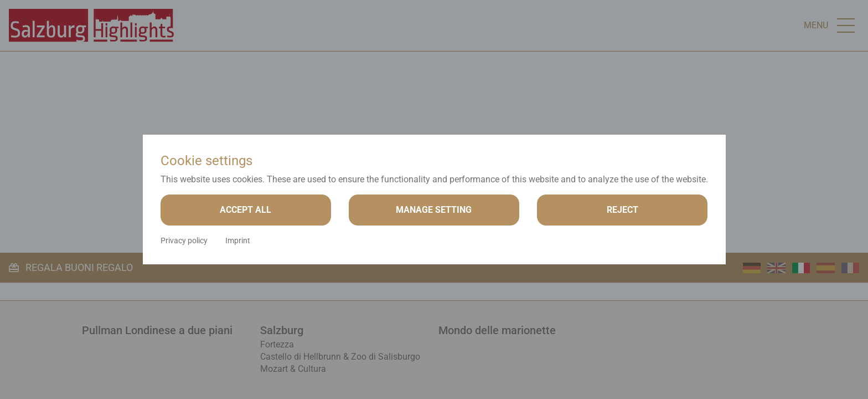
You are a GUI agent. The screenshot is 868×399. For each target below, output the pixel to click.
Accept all (246, 210)
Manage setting (434, 210)
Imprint (238, 241)
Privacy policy (184, 241)
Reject (622, 210)
